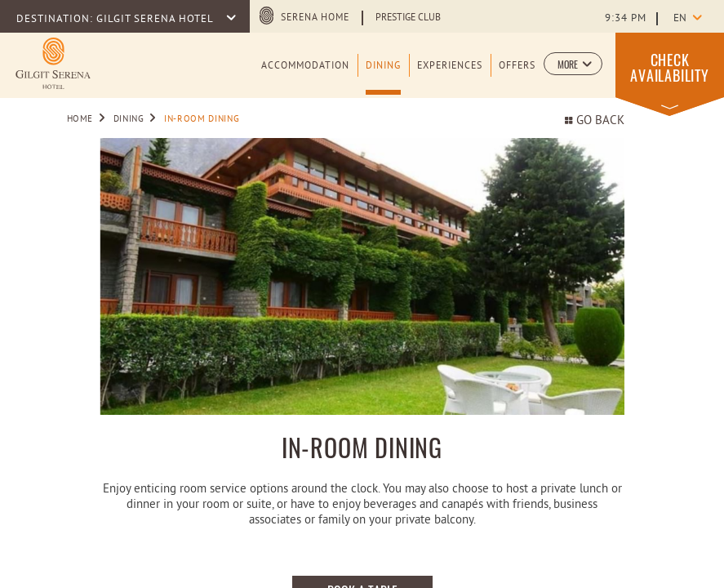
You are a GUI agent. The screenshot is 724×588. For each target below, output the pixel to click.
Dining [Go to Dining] (129, 119)
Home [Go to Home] (80, 119)
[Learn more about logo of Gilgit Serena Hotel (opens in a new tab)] (53, 63)
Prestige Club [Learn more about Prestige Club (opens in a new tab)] (408, 18)
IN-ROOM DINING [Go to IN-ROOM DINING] (202, 119)
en (680, 19)
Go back (594, 121)
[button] (573, 64)
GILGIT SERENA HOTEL (156, 20)
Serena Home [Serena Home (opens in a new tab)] (315, 18)
